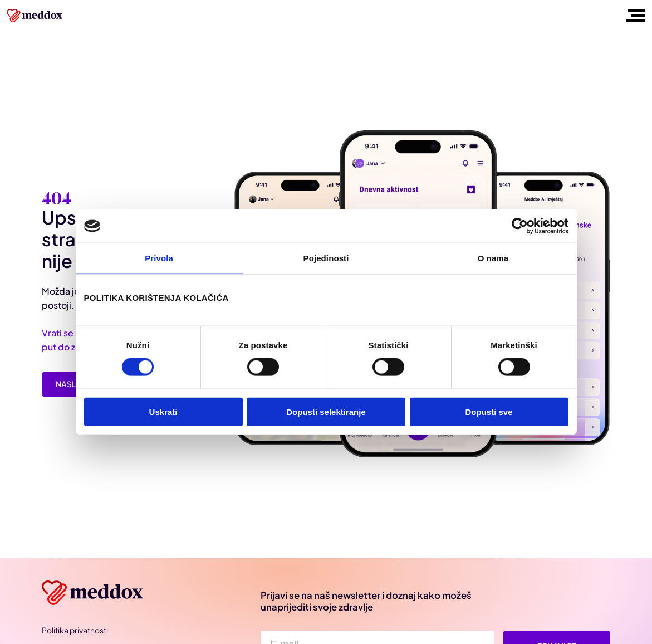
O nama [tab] (493, 258)
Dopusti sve (489, 411)
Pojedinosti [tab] (326, 258)
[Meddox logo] (36, 16)
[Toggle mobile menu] (633, 16)
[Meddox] (94, 593)
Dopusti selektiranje (326, 411)
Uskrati (163, 411)
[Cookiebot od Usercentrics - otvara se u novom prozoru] (520, 226)
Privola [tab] (159, 258)
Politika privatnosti (75, 630)
